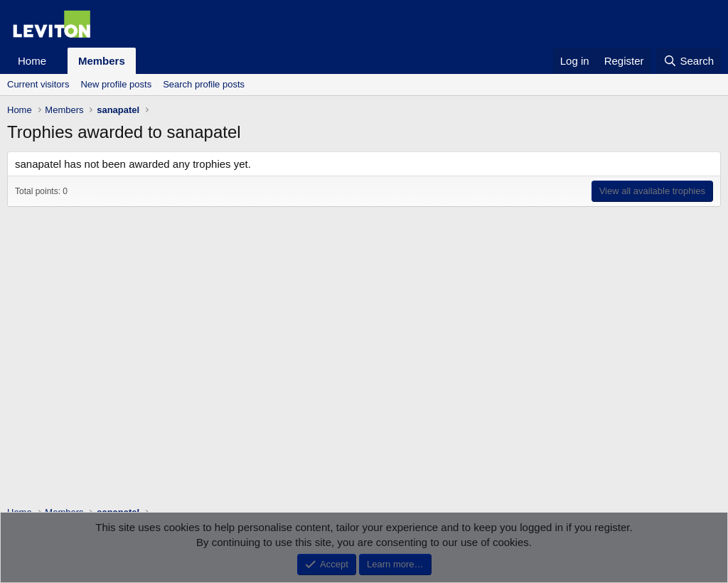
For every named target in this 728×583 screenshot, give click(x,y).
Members (102, 61)
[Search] (689, 61)
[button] (58, 61)
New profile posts (116, 84)
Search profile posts (204, 84)
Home (32, 61)
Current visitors (38, 84)
